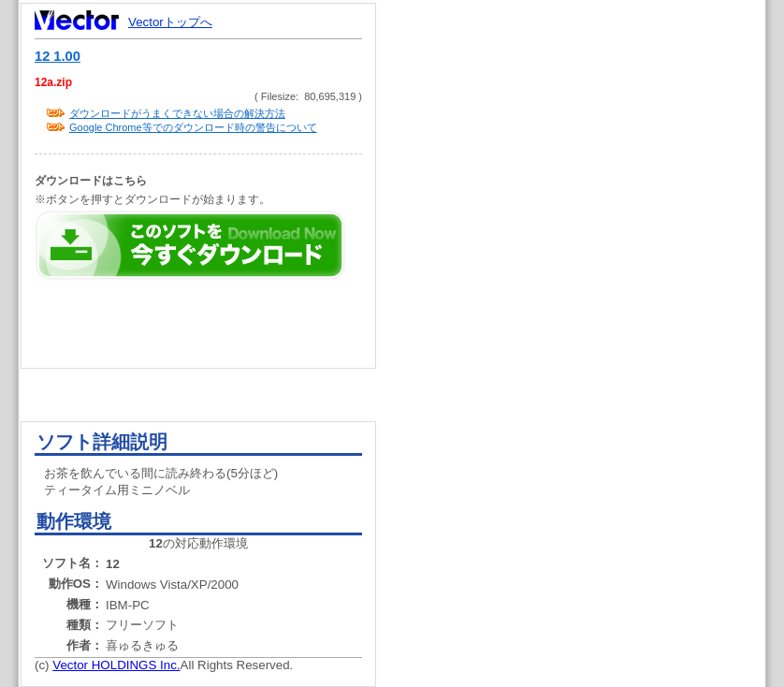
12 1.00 (58, 56)
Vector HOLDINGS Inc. (116, 665)
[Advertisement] (587, 356)
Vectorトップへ (170, 22)
